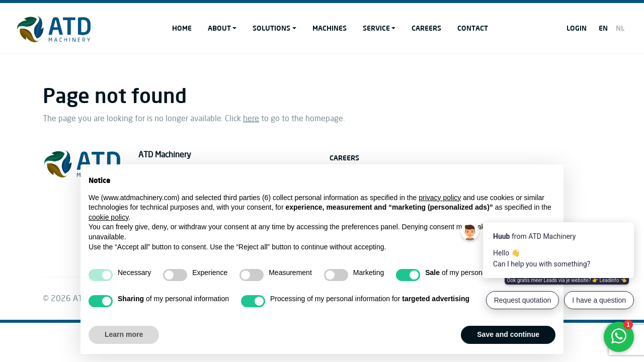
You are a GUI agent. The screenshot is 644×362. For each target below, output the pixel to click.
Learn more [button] (124, 334)
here (251, 119)
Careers (426, 28)
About (219, 28)
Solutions (271, 28)
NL (620, 28)
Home (182, 28)
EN (603, 28)
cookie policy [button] (108, 217)
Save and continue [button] (508, 334)
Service (376, 28)
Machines (330, 28)
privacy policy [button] (440, 198)
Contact (473, 28)
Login (577, 28)
